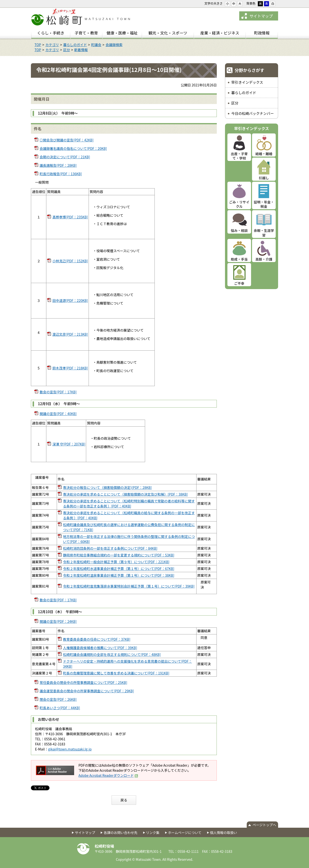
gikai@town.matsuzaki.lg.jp (70, 749)
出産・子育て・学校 (239, 156)
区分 (67, 50)
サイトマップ (261, 16)
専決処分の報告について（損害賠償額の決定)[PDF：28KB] (107, 487)
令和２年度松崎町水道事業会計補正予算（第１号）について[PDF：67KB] (119, 569)
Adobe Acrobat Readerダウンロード (108, 775)
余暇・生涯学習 (264, 233)
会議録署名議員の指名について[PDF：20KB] (73, 148)
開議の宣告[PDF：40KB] (58, 414)
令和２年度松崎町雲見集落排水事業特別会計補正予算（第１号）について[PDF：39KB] (129, 586)
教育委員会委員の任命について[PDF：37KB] (97, 639)
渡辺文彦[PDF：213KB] (70, 334)
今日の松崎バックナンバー (253, 113)
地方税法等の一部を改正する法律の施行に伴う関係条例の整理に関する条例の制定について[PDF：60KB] (129, 539)
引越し (264, 178)
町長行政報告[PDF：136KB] (61, 174)
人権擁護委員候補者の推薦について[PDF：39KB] (100, 648)
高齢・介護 (264, 259)
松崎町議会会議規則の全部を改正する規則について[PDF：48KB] (112, 654)
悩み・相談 (239, 230)
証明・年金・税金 (264, 204)
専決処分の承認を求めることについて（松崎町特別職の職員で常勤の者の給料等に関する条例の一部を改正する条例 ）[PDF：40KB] (129, 503)
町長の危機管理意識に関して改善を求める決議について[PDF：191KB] (116, 673)
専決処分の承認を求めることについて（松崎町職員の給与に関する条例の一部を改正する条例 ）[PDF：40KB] (129, 515)
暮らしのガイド (75, 45)
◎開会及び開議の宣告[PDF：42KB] (67, 140)
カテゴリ (52, 45)
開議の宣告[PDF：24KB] (58, 621)
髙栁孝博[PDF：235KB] (70, 217)
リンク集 (153, 833)
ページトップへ (264, 825)
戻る (124, 800)
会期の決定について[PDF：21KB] (65, 157)
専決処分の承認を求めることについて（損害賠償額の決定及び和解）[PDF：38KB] (125, 494)
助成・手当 (239, 259)
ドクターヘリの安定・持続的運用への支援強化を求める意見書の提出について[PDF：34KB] (127, 664)
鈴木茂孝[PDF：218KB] (70, 368)
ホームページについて (185, 833)
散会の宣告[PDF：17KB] (58, 392)
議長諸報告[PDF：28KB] (58, 165)
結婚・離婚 (264, 154)
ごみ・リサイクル (239, 204)
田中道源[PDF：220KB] (70, 300)
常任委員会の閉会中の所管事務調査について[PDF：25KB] (83, 682)
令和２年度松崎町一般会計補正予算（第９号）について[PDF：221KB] (116, 562)
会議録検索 (114, 45)
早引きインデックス (247, 82)
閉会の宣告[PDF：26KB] (58, 699)
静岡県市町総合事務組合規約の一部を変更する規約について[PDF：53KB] (119, 555)
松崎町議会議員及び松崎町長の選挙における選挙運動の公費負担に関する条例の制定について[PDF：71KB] (129, 527)
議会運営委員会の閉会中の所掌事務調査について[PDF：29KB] (87, 691)
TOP (38, 45)
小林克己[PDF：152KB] (70, 261)
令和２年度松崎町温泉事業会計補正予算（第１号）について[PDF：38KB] (119, 575)
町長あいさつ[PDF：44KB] (60, 708)
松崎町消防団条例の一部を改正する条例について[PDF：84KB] (110, 548)
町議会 (96, 45)
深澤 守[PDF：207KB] (69, 444)
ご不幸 (239, 283)
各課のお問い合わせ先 (120, 833)
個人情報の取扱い (224, 833)
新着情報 (81, 50)
